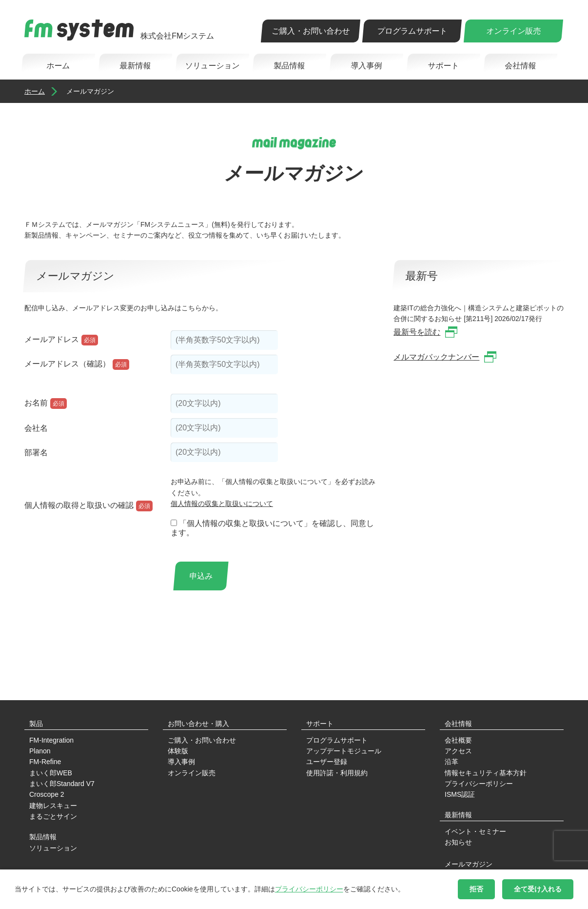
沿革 (451, 762)
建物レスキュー (53, 806)
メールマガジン (469, 864)
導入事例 (366, 66)
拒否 (476, 889)
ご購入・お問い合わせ (310, 31)
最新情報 (135, 66)
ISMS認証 (460, 794)
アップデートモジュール (344, 751)
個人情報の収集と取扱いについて (222, 504)
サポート (443, 66)
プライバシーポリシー (479, 784)
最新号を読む (417, 332)
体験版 (178, 751)
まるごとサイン (53, 816)
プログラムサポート (412, 31)
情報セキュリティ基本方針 (486, 773)
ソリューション (212, 66)
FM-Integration (51, 740)
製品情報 (289, 66)
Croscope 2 (47, 794)
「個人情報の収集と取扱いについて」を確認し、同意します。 (272, 528)
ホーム (58, 66)
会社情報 (520, 66)
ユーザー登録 (327, 762)
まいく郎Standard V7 (62, 784)
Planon (40, 751)
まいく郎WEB (51, 773)
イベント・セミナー (475, 831)
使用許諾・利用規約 (337, 773)
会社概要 (458, 740)
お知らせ (458, 842)
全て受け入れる (538, 889)
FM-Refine (45, 762)
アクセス (458, 751)
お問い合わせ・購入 (198, 724)
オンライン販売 (513, 31)
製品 (36, 724)
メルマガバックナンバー (436, 357)
